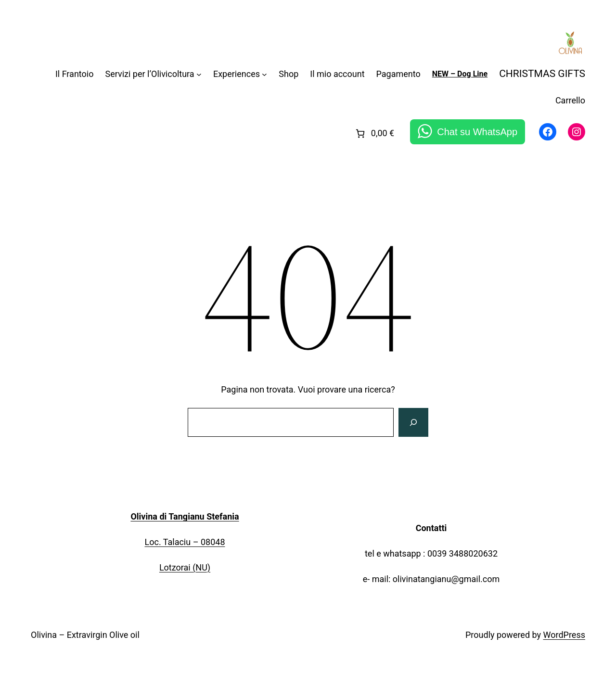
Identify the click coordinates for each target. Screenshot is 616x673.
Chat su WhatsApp (477, 132)
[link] (374, 133)
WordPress (564, 635)
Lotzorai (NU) (185, 567)
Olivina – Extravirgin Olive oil (85, 635)
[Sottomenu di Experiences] (264, 74)
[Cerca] (413, 422)
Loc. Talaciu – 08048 (185, 542)
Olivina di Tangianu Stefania (185, 516)
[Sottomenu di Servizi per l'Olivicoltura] (199, 74)
